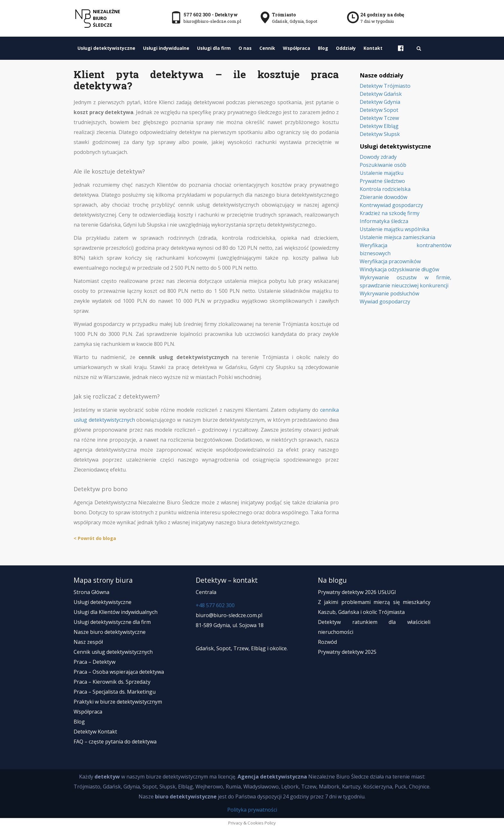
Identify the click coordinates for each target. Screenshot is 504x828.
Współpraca (297, 48)
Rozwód (327, 642)
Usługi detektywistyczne (106, 48)
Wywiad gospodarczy (385, 301)
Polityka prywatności (252, 810)
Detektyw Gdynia (380, 102)
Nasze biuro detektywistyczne (110, 632)
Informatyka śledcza (384, 221)
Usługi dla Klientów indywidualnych (116, 612)
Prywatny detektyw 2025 (347, 652)
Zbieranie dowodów (383, 197)
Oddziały (346, 48)
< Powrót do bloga (95, 538)
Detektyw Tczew (379, 118)
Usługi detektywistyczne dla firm (112, 622)
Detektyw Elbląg (379, 126)
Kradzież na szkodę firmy (390, 213)
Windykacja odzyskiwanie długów (399, 269)
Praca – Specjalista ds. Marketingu (115, 692)
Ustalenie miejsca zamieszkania (397, 237)
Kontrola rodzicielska (385, 189)
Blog (323, 48)
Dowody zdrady (378, 157)
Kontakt (373, 48)
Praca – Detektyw (94, 662)
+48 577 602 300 (215, 605)
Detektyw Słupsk (380, 134)
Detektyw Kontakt (95, 732)
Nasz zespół (88, 642)
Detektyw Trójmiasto (385, 86)
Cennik (267, 48)
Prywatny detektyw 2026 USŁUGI (357, 592)
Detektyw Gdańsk (381, 94)
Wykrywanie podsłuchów (389, 293)
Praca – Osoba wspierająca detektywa (119, 672)
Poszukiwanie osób (383, 165)
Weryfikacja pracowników (390, 261)
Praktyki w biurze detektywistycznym (118, 702)
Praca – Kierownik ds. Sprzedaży (112, 682)
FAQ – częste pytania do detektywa (115, 742)
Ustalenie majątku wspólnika (394, 229)
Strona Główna (91, 592)
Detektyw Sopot (379, 110)
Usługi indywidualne (166, 48)
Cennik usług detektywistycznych (113, 652)
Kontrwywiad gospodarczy (391, 205)
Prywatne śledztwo (382, 181)
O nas (245, 48)
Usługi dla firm (214, 48)
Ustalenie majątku (382, 173)
